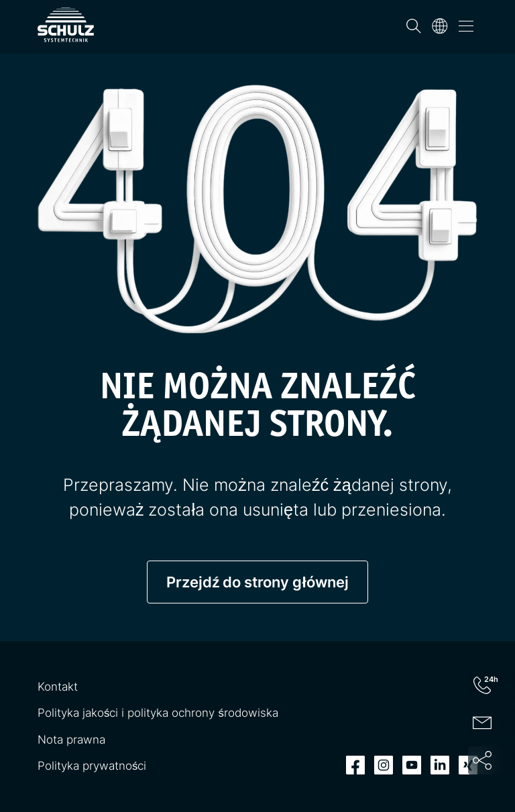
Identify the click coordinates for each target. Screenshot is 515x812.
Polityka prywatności (92, 766)
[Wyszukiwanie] (414, 26)
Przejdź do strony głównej (257, 582)
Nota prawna (71, 740)
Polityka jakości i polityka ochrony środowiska (158, 713)
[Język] (440, 26)
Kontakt (58, 687)
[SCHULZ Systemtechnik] (66, 25)
